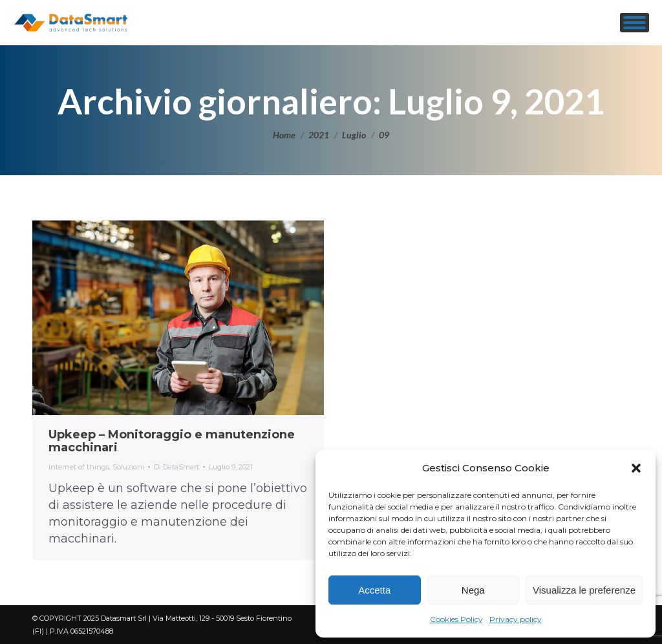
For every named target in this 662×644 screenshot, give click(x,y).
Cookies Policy (456, 619)
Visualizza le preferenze (584, 590)
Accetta (374, 590)
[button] (636, 468)
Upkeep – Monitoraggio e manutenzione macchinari (172, 441)
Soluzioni (128, 467)
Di (176, 467)
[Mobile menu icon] (635, 23)
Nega (473, 590)
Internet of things (79, 467)
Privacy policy (516, 619)
